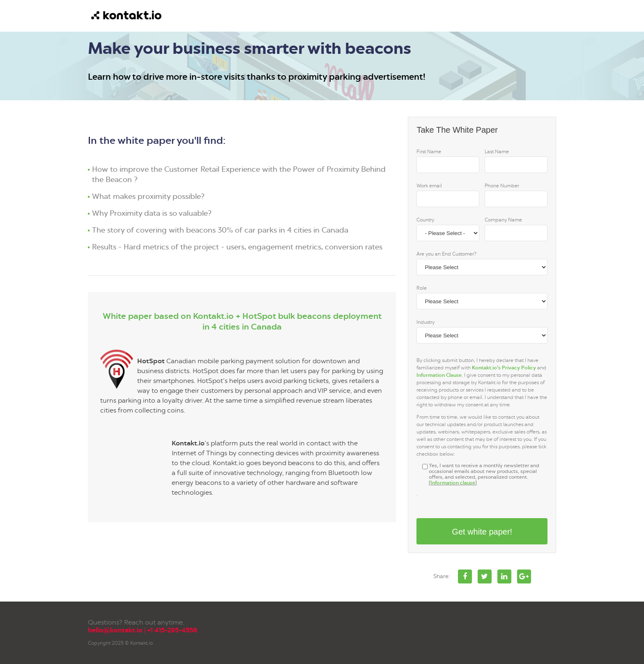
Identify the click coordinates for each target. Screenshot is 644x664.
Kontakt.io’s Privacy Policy (504, 368)
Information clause (453, 483)
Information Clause (439, 375)
